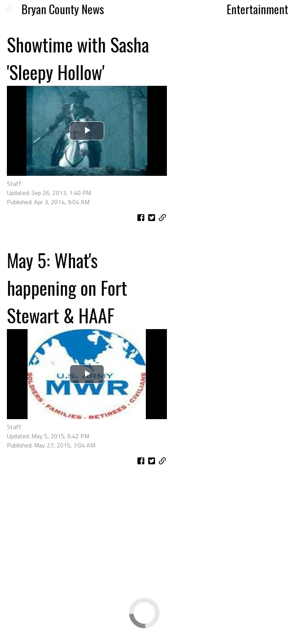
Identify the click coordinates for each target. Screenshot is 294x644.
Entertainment (257, 9)
